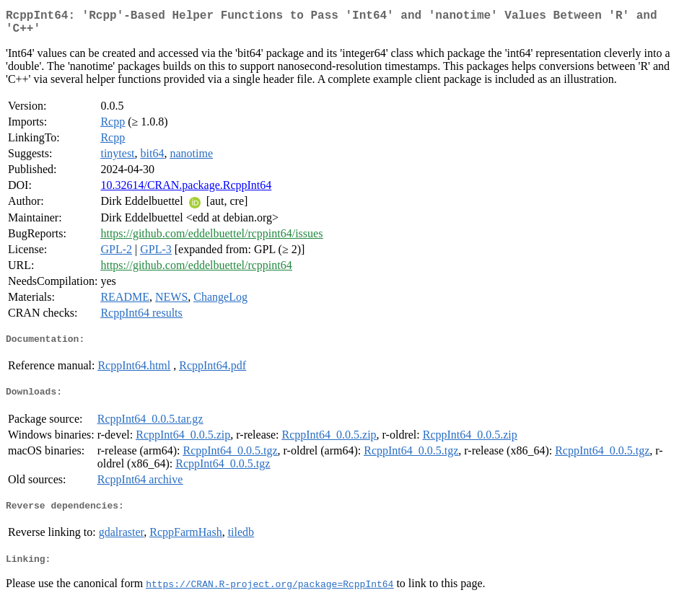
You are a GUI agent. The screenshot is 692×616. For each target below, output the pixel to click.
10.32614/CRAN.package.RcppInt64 (186, 191)
